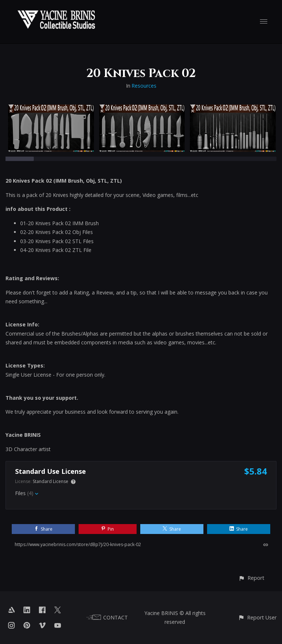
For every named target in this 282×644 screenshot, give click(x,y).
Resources (144, 86)
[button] (251, 578)
